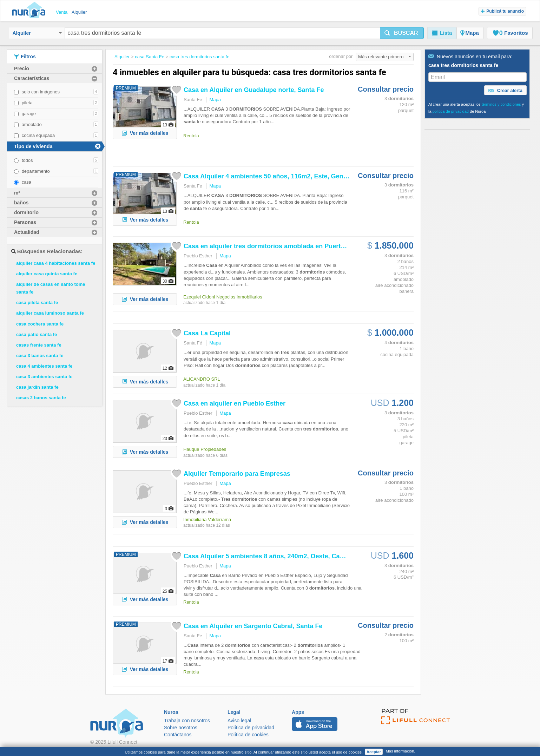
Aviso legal (239, 721)
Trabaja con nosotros (187, 721)
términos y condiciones (501, 104)
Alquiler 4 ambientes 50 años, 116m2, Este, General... (272, 176)
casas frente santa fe (39, 345)
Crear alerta (505, 91)
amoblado (32, 124)
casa (27, 182)
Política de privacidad (251, 728)
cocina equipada (38, 135)
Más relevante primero (385, 57)
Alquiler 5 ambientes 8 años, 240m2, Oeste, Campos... (273, 556)
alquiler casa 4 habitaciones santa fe (56, 263)
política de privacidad (451, 111)
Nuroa (30, 11)
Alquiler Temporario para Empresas (237, 474)
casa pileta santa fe (37, 303)
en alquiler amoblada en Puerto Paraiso (276, 246)
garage (29, 114)
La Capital (207, 333)
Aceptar (374, 752)
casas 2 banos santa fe (41, 398)
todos (27, 160)
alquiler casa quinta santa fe (47, 274)
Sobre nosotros (181, 728)
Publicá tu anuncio (502, 11)
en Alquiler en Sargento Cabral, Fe (253, 626)
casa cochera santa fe (40, 324)
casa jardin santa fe (37, 387)
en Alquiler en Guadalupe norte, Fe (254, 90)
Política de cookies (248, 735)
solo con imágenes (41, 92)
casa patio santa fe (37, 334)
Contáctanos (178, 735)
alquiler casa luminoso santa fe (50, 313)
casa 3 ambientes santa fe (44, 377)
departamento (36, 171)
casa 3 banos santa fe (40, 356)
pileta (27, 103)
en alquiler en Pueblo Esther (235, 403)
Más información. (401, 751)
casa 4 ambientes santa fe (44, 366)
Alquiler (37, 33)
